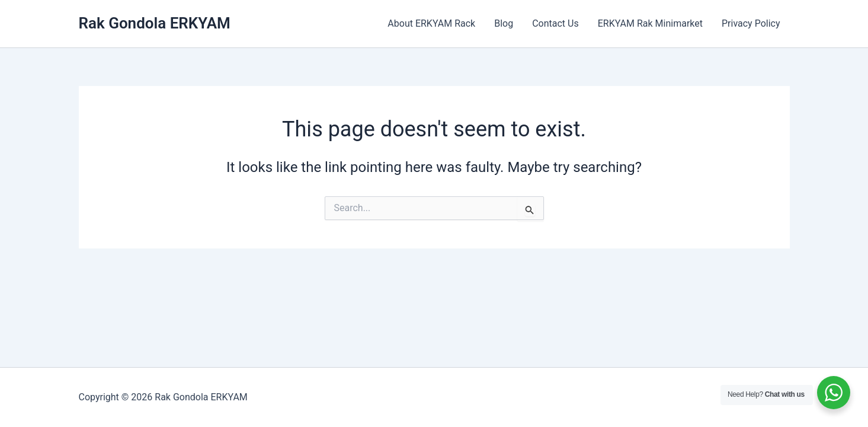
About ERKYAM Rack (431, 23)
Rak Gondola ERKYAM (155, 23)
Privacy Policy (751, 23)
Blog (504, 23)
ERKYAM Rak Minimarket (650, 23)
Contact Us (555, 23)
